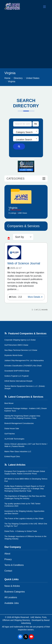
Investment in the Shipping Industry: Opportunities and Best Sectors (24, 512)
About (7, 554)
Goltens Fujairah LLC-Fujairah (17, 376)
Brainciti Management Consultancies (19, 423)
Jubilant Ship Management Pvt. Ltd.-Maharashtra (24, 360)
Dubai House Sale (12, 428)
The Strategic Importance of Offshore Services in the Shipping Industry (25, 538)
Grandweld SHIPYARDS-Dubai (17, 371)
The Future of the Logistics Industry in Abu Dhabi (24, 519)
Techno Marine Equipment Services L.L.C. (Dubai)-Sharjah (25, 387)
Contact (8, 571)
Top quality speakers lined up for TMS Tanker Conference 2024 (22, 505)
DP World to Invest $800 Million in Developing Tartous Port (26, 480)
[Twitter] (26, 637)
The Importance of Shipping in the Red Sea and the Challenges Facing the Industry (25, 497)
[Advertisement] (26, 41)
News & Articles (12, 586)
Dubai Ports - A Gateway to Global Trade (21, 531)
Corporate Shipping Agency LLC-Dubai (20, 340)
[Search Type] (36, 124)
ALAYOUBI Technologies (14, 439)
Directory (18, 78)
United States (33, 78)
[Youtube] (31, 637)
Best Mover (9, 403)
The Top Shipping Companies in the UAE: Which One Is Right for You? (26, 525)
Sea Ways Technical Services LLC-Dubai (21, 350)
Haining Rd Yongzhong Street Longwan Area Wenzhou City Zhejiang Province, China (22, 417)
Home (7, 78)
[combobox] (26, 131)
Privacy (8, 559)
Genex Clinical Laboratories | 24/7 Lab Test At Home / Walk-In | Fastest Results (26, 445)
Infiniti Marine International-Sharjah (18, 381)
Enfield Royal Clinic (12, 456)
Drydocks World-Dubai (13, 355)
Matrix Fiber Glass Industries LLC (18, 451)
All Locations (11, 597)
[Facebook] (20, 637)
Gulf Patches (10, 434)
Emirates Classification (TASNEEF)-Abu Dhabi (23, 366)
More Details (35, 297)
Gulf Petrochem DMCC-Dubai (16, 345)
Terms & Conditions (14, 565)
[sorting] (23, 237)
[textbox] (26, 132)
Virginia (11, 81)
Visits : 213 (17, 297)
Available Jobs (12, 603)
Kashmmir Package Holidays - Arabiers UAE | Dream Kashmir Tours (26, 410)
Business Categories (15, 592)
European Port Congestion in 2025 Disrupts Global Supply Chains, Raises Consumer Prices (25, 472)
